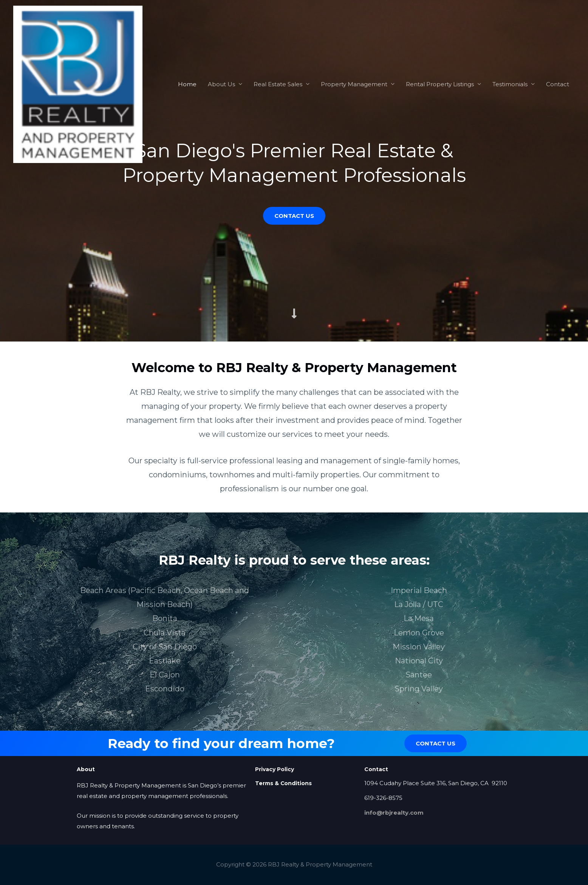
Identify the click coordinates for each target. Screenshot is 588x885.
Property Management (354, 84)
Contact (558, 84)
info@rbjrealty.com (394, 813)
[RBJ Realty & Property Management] (78, 84)
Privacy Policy (275, 769)
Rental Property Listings (440, 84)
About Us (221, 84)
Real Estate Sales (278, 84)
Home (187, 84)
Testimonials (510, 84)
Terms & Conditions (284, 783)
